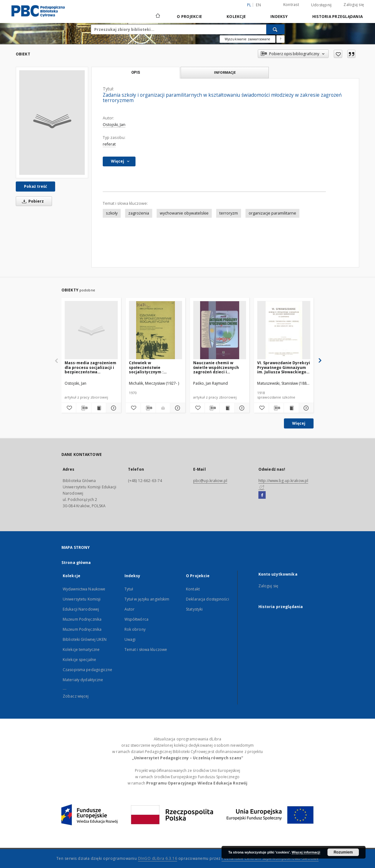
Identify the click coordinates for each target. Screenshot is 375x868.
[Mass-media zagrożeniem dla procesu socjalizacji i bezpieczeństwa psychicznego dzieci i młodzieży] (91, 330)
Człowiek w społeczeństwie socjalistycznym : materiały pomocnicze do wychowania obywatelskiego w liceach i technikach (155, 367)
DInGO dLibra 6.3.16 (158, 858)
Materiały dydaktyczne (83, 680)
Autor (130, 609)
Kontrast (291, 5)
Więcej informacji (306, 852)
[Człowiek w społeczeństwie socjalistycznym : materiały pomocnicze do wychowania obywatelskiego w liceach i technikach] (156, 330)
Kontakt (193, 589)
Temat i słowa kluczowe (146, 650)
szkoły (112, 213)
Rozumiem (343, 852)
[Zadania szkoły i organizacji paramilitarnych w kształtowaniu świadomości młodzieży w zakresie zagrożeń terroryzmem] (52, 123)
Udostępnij (321, 5)
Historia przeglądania (337, 17)
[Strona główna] (157, 16)
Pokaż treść (35, 186)
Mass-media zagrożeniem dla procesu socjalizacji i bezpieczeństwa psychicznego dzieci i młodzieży (90, 367)
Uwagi (130, 639)
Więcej (299, 423)
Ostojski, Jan (114, 125)
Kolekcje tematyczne (81, 650)
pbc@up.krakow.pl (210, 481)
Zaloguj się (354, 5)
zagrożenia (139, 213)
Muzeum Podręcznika (82, 619)
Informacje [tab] (225, 72)
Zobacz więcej (76, 696)
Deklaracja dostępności (208, 599)
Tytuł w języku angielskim (147, 599)
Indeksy (279, 17)
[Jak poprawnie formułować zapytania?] (280, 39)
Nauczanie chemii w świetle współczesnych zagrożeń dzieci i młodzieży (216, 367)
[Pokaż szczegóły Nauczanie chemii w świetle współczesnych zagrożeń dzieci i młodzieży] (241, 408)
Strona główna (76, 563)
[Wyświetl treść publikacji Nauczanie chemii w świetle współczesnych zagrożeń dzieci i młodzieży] (227, 408)
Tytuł (129, 589)
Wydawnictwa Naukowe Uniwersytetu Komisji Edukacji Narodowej (84, 599)
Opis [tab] (136, 72)
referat (109, 144)
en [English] (258, 5)
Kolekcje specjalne (79, 660)
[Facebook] (262, 495)
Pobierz (32, 201)
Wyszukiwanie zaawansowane (248, 39)
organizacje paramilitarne (272, 213)
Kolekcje (236, 17)
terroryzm (229, 213)
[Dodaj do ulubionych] (338, 54)
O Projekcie (189, 17)
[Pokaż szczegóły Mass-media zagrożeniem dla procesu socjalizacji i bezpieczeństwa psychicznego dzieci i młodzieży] (112, 408)
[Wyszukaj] (275, 29)
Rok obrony (135, 629)
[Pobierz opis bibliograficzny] (84, 408)
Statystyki (194, 609)
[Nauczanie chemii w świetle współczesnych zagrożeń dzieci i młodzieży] (220, 330)
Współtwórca (136, 619)
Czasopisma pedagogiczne (87, 670)
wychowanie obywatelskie (184, 213)
